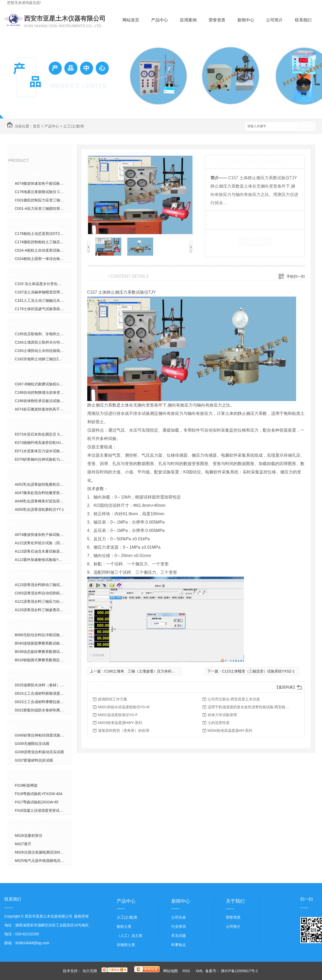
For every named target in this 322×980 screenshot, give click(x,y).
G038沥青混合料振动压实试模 (39, 752)
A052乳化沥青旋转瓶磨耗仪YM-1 (42, 484)
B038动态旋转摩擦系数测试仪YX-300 (44, 652)
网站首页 (131, 20)
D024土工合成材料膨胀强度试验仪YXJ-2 (44, 693)
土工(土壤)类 (74, 126)
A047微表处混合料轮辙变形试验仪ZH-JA (44, 493)
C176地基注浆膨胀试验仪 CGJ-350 (43, 192)
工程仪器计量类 (31, 826)
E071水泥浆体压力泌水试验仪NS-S (44, 451)
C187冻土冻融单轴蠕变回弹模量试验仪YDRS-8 (44, 292)
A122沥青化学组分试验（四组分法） (44, 543)
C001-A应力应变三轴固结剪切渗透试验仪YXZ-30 (44, 208)
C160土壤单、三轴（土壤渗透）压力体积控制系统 (145, 671)
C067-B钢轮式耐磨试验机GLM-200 (43, 384)
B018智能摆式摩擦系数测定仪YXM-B (44, 660)
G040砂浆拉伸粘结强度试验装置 (41, 735)
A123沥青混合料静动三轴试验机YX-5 (44, 585)
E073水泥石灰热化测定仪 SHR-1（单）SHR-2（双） (44, 434)
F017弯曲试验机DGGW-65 (37, 802)
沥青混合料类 (29, 575)
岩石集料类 (27, 374)
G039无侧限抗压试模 (32, 744)
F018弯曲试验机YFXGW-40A (39, 794)
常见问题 (179, 936)
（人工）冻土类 (31, 274)
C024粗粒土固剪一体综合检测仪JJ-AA (44, 259)
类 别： (219, 218)
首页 (37, 126)
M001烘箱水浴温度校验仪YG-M (124, 707)
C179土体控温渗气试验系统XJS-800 (44, 309)
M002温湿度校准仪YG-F (118, 715)
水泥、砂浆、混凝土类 (38, 424)
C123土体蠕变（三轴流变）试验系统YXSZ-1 (258, 671)
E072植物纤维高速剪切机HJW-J (41, 443)
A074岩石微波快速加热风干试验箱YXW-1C (44, 409)
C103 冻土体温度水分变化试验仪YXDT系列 (44, 284)
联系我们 (303, 20)
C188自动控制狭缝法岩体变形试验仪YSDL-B (44, 392)
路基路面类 (27, 625)
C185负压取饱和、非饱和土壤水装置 (44, 334)
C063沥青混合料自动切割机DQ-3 (42, 593)
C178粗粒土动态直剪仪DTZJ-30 (41, 234)
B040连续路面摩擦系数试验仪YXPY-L (44, 643)
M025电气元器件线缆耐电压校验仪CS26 (44, 861)
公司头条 (179, 917)
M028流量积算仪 (29, 836)
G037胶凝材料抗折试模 (34, 760)
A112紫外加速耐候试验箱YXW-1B (43, 560)
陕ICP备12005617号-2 (239, 971)
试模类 (22, 725)
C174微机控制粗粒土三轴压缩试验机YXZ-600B (44, 242)
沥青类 (22, 525)
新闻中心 (246, 20)
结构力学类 (27, 775)
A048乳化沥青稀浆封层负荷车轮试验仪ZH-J (44, 501)
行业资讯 (179, 926)
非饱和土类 (27, 324)
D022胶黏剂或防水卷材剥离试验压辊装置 (44, 710)
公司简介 (274, 20)
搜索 (306, 127)
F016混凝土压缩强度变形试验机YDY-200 (44, 810)
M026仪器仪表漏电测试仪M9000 (42, 852)
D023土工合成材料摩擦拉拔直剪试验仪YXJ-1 (44, 702)
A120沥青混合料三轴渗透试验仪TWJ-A (44, 610)
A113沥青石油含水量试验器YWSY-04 (44, 551)
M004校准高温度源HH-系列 (230, 730)
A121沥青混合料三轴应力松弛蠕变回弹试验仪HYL (44, 601)
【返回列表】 (286, 687)
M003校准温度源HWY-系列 (120, 723)
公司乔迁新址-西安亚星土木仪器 (234, 699)
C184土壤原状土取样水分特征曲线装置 (44, 342)
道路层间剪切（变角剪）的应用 (124, 730)
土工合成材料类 (31, 675)
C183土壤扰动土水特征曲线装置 (41, 351)
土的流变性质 (219, 723)
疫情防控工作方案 (113, 699)
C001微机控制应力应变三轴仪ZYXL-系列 (44, 200)
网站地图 (171, 971)
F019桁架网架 (26, 785)
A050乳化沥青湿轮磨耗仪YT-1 (39, 509)
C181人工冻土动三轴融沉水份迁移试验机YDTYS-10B (44, 300)
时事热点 (179, 945)
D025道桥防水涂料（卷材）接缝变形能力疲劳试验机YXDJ (44, 685)
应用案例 (188, 20)
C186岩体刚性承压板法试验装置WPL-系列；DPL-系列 (44, 401)
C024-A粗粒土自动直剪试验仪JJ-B (43, 250)
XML (200, 971)
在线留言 (255, 242)
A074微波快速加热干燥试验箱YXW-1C (44, 183)
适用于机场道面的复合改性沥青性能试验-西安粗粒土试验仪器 (249, 707)
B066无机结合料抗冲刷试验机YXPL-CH (44, 635)
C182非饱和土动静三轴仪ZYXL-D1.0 (44, 359)
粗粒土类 (24, 224)
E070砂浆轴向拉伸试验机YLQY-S (42, 459)
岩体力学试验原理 (222, 715)
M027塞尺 (23, 844)
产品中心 (160, 20)
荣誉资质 (217, 20)
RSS (187, 971)
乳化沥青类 (27, 474)
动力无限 (90, 971)
